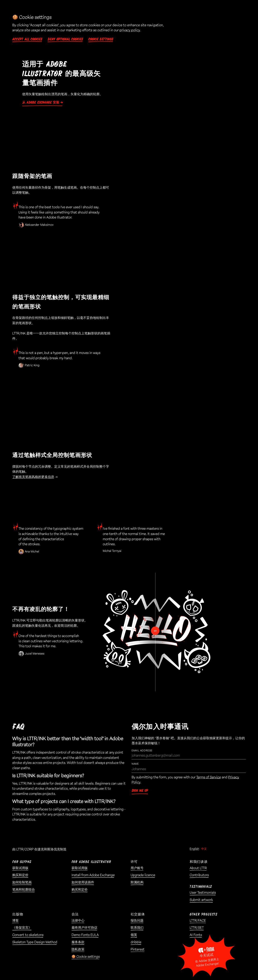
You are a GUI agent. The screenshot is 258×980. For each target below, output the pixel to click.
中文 (204, 849)
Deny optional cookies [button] (65, 39)
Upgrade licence (143, 875)
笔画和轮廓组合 (24, 890)
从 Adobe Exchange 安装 (41, 102)
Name (135, 764)
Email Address (142, 751)
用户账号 (137, 868)
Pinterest (138, 949)
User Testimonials (203, 893)
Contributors (199, 875)
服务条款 (78, 942)
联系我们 (137, 928)
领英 (134, 935)
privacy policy (130, 30)
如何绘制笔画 (22, 882)
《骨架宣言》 (22, 928)
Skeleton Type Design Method (35, 942)
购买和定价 (20, 875)
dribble (136, 942)
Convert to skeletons (28, 935)
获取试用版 (20, 868)
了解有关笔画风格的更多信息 (33, 477)
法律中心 (78, 921)
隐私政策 (78, 949)
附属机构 (137, 882)
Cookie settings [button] (101, 39)
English (194, 849)
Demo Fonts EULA (85, 935)
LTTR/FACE (198, 921)
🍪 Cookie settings (86, 957)
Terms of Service (209, 777)
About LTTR (198, 868)
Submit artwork (201, 900)
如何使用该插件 (83, 882)
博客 (16, 921)
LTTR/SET (197, 928)
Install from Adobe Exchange (93, 875)
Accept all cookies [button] (27, 39)
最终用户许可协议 (84, 928)
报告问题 (137, 921)
